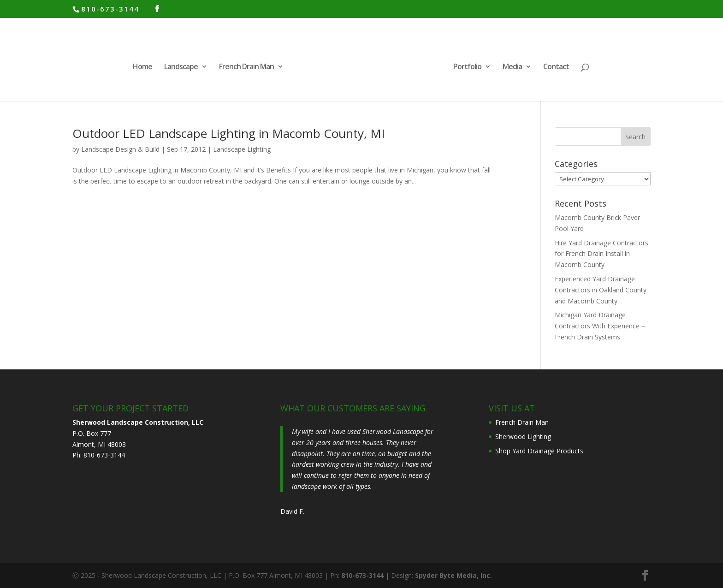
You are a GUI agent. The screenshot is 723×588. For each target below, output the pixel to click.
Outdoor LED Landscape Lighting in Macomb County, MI (229, 133)
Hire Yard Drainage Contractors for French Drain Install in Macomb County (602, 254)
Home (142, 67)
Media (512, 67)
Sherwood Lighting (523, 437)
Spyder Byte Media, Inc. (453, 575)
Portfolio (467, 67)
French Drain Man (246, 67)
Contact (556, 67)
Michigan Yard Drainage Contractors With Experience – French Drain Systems (600, 326)
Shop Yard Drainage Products (539, 451)
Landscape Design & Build (120, 149)
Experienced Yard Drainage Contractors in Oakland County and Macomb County (601, 290)
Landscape (181, 67)
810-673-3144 (110, 9)
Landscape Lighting (242, 149)
